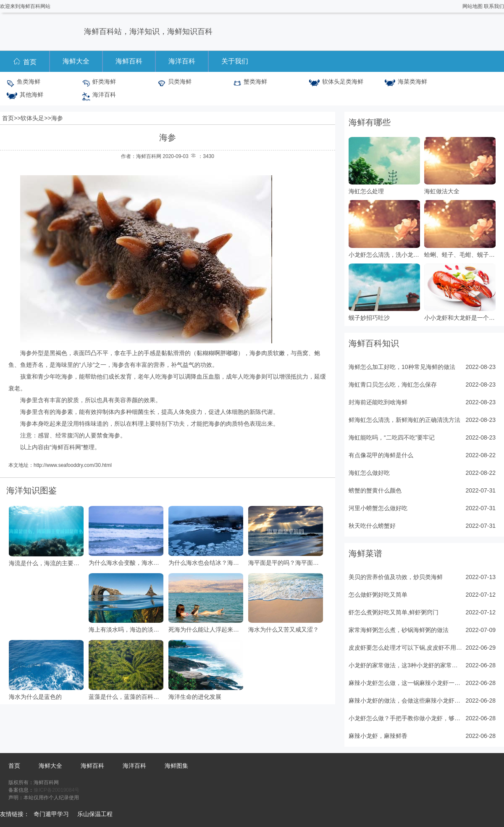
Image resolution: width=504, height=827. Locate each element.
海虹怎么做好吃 (369, 473)
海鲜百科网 (66, 447)
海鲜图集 (176, 766)
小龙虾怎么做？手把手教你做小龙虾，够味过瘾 (405, 718)
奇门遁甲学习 (51, 814)
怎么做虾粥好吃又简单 (378, 595)
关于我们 (235, 61)
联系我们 (494, 6)
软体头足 (32, 118)
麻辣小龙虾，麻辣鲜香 (378, 736)
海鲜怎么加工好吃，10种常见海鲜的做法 (402, 367)
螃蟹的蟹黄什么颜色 (375, 490)
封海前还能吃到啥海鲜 (378, 402)
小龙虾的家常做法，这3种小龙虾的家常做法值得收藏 (405, 665)
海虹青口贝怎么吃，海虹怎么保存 (393, 385)
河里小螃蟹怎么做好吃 (378, 508)
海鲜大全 (76, 61)
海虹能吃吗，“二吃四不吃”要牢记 (392, 437)
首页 (25, 61)
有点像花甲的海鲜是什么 (381, 455)
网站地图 (472, 6)
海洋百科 (182, 61)
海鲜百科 (129, 61)
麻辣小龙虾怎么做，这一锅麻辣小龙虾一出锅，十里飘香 (405, 683)
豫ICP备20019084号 (56, 790)
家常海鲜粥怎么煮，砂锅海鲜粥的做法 (399, 630)
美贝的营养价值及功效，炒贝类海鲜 (396, 577)
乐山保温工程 (95, 814)
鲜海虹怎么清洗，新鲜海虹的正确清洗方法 (404, 420)
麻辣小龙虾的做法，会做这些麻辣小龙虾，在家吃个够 (405, 701)
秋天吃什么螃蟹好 (372, 526)
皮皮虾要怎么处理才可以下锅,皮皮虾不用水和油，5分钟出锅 (405, 648)
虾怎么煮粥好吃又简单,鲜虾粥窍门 (394, 612)
